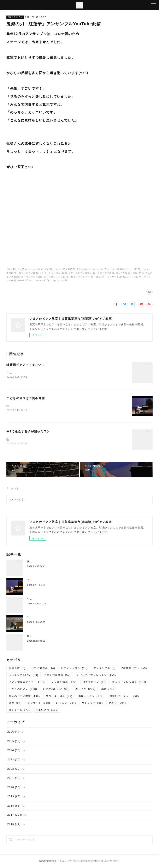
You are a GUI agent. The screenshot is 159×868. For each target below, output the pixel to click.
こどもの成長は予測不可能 (26, 399)
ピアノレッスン (74, 669)
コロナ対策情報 (57, 676)
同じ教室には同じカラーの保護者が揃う (52, 637)
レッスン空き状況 (23, 676)
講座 (15, 704)
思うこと (85, 690)
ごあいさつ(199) (60, 280)
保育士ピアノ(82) (29, 273)
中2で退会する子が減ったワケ (28, 432)
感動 (108, 690)
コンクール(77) (41, 280)
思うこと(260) (124, 273)
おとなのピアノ (56, 690)
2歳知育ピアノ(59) (17, 269)
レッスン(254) (135, 277)
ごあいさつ (47, 711)
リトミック (92, 704)
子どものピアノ (23, 690)
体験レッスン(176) (59, 277)
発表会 (117, 704)
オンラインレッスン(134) (53, 273)
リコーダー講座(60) (37, 277)
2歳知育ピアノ (15, 17)
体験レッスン (91, 697)
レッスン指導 (64, 683)
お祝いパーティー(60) (83, 277)
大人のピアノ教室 (24, 697)
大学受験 (17, 669)
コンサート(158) (116, 277)
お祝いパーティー (124, 697)
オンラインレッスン (129, 683)
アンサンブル (104, 669)
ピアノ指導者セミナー (27, 683)
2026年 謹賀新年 (39, 618)
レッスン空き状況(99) (40, 269)
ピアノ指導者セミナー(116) (125, 269)
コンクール (19, 711)
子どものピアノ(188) (80, 273)
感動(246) (138, 273)
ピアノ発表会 (43, 669)
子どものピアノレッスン (96, 676)
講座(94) (101, 277)
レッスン (66, 704)
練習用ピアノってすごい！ (26, 365)
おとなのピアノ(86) (103, 273)
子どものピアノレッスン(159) (93, 269)
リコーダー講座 (59, 697)
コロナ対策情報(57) (64, 269)
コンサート (39, 704)
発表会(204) (24, 280)
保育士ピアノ (95, 683)
